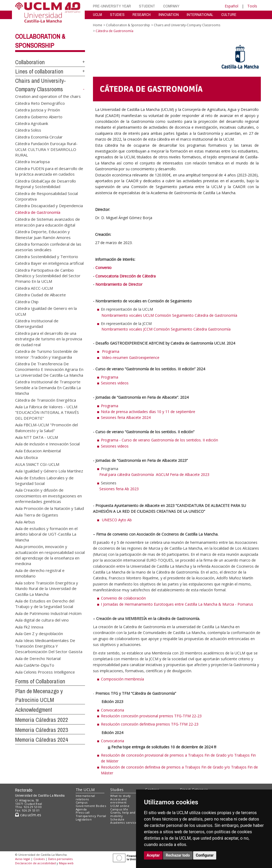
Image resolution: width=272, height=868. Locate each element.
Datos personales (60, 859)
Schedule (117, 819)
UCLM (97, 14)
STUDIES (117, 14)
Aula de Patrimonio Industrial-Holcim (48, 613)
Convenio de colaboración (124, 598)
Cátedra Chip (27, 301)
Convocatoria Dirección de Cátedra (126, 276)
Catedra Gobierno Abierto (39, 116)
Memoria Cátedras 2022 (42, 720)
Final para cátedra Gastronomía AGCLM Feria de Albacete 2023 (154, 474)
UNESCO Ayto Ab (117, 520)
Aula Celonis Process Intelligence (45, 672)
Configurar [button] (205, 855)
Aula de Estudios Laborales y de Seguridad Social (44, 480)
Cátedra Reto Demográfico (40, 103)
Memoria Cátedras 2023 (42, 730)
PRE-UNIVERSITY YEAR (112, 6)
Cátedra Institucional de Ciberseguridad (37, 324)
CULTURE (229, 14)
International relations (85, 797)
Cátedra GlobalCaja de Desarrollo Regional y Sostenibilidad (46, 183)
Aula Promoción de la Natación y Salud (50, 508)
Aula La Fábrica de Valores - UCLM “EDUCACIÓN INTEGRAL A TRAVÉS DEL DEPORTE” (47, 412)
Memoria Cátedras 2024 (42, 740)
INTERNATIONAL (200, 14)
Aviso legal (23, 859)
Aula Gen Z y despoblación (39, 633)
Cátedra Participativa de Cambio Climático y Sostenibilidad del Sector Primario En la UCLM (48, 275)
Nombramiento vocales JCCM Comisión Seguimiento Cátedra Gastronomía (162, 329)
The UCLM (85, 790)
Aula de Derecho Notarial (38, 658)
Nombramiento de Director (119, 284)
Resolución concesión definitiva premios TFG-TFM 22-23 (150, 724)
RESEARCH (142, 14)
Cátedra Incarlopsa (32, 162)
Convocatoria (112, 710)
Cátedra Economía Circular (39, 137)
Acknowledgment (34, 710)
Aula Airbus (25, 522)
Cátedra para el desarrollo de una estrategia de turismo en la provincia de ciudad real (49, 339)
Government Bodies (91, 806)
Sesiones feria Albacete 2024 (126, 417)
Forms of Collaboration (40, 681)
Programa (111, 351)
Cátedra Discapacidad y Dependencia (49, 206)
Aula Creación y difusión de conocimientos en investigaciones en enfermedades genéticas (48, 496)
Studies (117, 790)
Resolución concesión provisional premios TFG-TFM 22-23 (151, 716)
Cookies (39, 859)
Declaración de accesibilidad (35, 863)
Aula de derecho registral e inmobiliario (40, 573)
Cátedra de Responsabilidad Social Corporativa (46, 196)
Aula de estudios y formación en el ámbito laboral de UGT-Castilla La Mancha (46, 534)
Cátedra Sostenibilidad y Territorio (47, 256)
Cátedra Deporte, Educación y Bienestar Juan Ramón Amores (43, 234)
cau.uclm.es (28, 815)
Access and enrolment (118, 801)
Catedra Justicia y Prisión (38, 110)
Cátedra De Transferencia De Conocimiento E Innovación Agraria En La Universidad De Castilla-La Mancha (49, 369)
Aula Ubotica (26, 457)
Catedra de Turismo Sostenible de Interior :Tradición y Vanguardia (46, 354)
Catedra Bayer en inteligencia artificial (49, 263)
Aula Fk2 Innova (29, 627)
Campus (82, 802)
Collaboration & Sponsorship (128, 25)
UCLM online (120, 806)
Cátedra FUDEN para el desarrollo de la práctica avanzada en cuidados (49, 171)
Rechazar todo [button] (178, 855)
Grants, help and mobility (123, 814)
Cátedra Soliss (28, 130)
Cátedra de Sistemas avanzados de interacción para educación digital (48, 222)
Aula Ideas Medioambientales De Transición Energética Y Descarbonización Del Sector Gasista (49, 646)
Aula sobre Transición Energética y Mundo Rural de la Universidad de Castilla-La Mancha (47, 588)
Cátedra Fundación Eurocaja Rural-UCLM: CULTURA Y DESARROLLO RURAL (46, 149)
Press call (83, 812)
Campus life (119, 809)
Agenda (81, 809)
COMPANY (171, 6)
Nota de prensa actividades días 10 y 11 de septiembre (148, 412)
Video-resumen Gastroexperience (131, 357)
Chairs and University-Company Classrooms (187, 25)
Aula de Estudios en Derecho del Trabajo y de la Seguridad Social (45, 604)
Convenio (103, 268)
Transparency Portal (91, 816)
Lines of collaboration (39, 71)
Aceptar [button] (153, 855)
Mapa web (66, 863)
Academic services (124, 823)
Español (231, 6)
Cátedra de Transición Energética (46, 400)
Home (98, 25)
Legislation (84, 819)
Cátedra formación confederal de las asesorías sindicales (48, 247)
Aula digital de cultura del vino (42, 620)
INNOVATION (169, 14)
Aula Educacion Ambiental (38, 450)
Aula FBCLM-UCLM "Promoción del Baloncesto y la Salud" (46, 428)
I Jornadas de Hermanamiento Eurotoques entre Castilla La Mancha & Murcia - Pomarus (177, 604)
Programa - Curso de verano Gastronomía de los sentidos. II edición (160, 440)
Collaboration (30, 62)
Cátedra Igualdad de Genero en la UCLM (46, 311)
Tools (252, 6)
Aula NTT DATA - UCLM (37, 437)
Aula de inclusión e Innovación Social (47, 444)
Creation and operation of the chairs (48, 96)
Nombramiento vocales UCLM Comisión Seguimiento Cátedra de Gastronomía (165, 315)
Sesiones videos (115, 383)
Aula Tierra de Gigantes (37, 515)
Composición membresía (122, 679)
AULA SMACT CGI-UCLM (37, 464)
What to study (120, 796)
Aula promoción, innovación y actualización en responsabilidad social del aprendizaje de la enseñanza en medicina (50, 555)
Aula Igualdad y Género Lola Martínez (49, 471)
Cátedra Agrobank (32, 123)
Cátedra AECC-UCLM (34, 288)
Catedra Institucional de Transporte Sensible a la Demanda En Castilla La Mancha (48, 387)
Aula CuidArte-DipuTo (35, 665)
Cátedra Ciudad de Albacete (41, 295)
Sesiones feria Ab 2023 (119, 489)
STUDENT (147, 6)
